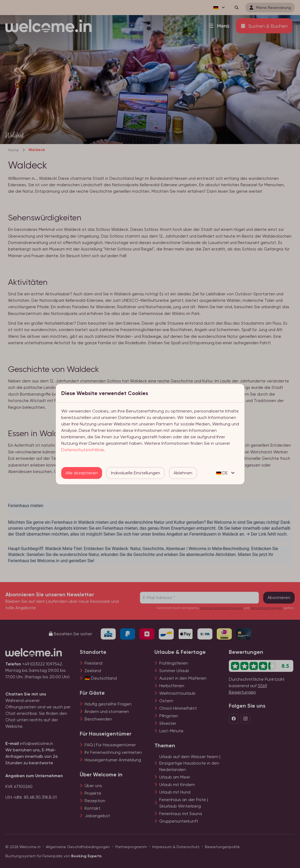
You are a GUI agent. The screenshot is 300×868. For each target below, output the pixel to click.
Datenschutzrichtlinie (82, 450)
